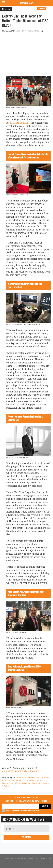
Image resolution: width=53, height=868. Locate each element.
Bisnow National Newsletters (23, 819)
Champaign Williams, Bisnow (27, 31)
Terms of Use (46, 858)
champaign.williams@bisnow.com (20, 771)
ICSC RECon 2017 (20, 123)
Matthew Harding (23, 783)
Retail (49, 8)
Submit (27, 837)
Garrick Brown (43, 777)
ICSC (4, 780)
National (41, 8)
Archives (24, 858)
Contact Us (15, 858)
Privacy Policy (34, 858)
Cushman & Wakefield (25, 777)
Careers (7, 858)
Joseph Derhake (15, 780)
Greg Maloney (30, 780)
